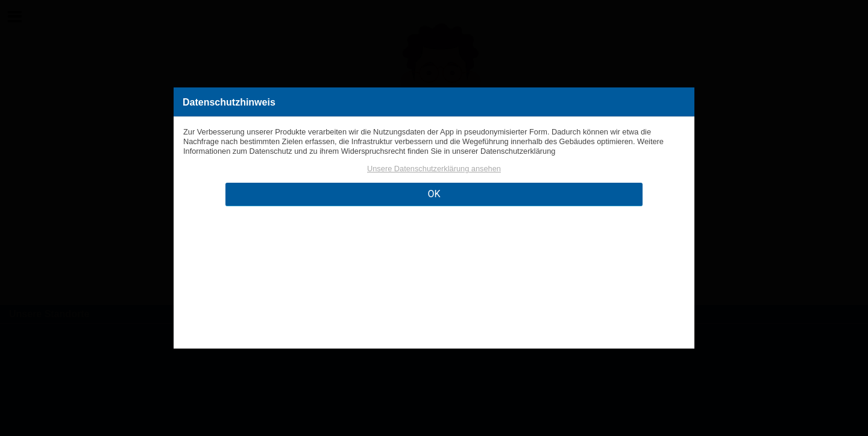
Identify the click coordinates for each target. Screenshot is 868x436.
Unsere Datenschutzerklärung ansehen (434, 169)
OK (434, 194)
